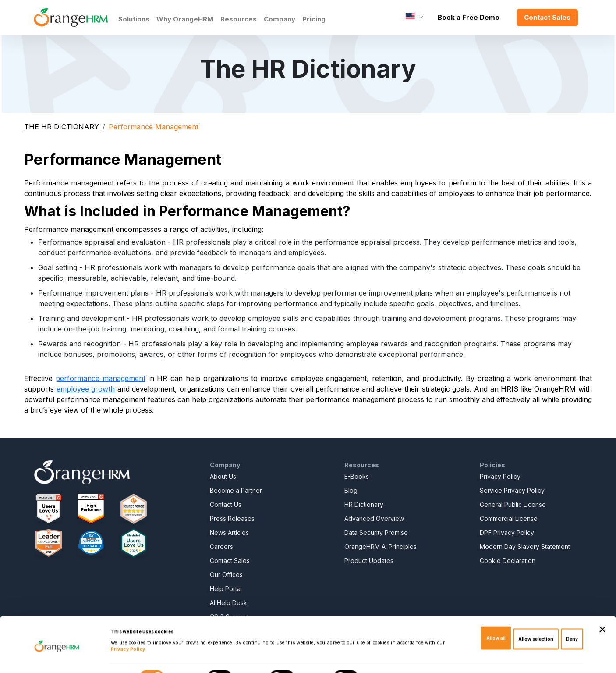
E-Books (357, 476)
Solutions (134, 19)
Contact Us (226, 504)
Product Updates (369, 561)
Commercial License (509, 518)
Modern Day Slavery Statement (525, 547)
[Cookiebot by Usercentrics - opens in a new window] (57, 658)
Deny (572, 618)
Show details (384, 658)
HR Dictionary (364, 504)
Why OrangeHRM (185, 19)
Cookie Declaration (508, 561)
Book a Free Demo (469, 17)
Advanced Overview (374, 518)
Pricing (314, 19)
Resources (239, 19)
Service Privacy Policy (512, 490)
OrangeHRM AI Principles (381, 547)
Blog (351, 490)
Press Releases (232, 518)
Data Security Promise (376, 532)
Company (280, 19)
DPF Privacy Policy (507, 532)
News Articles (229, 532)
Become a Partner (236, 490)
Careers (221, 547)
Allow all (496, 616)
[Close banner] (602, 608)
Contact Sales (547, 17)
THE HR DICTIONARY (62, 127)
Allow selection (536, 618)
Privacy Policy (500, 476)
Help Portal (226, 589)
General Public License (513, 504)
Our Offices (226, 575)
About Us (223, 476)
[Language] (414, 18)
